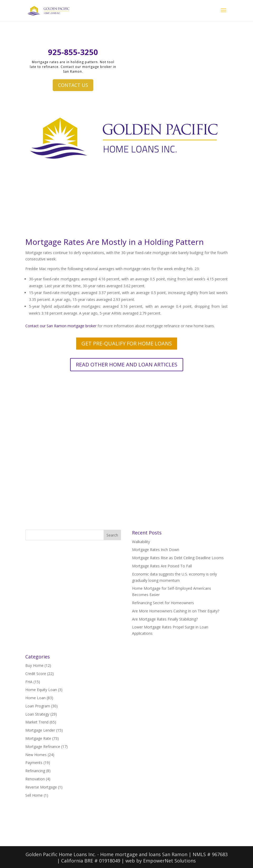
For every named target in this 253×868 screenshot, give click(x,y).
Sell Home (34, 795)
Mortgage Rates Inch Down (156, 550)
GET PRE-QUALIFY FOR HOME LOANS (127, 343)
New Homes (36, 755)
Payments (34, 763)
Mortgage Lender (40, 730)
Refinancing (35, 771)
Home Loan (35, 698)
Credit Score (36, 674)
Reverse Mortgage (41, 787)
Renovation (35, 779)
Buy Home (34, 665)
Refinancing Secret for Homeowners (163, 603)
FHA (29, 682)
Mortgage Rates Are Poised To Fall (162, 566)
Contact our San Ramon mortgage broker (61, 326)
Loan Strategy (37, 714)
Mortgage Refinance (43, 747)
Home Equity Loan (41, 690)
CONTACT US (73, 85)
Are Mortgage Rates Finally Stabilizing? (165, 619)
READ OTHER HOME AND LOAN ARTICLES (127, 364)
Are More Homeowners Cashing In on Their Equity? (176, 611)
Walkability (141, 542)
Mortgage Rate (38, 738)
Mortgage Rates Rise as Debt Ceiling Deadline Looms (178, 558)
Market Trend (37, 722)
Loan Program (38, 706)
